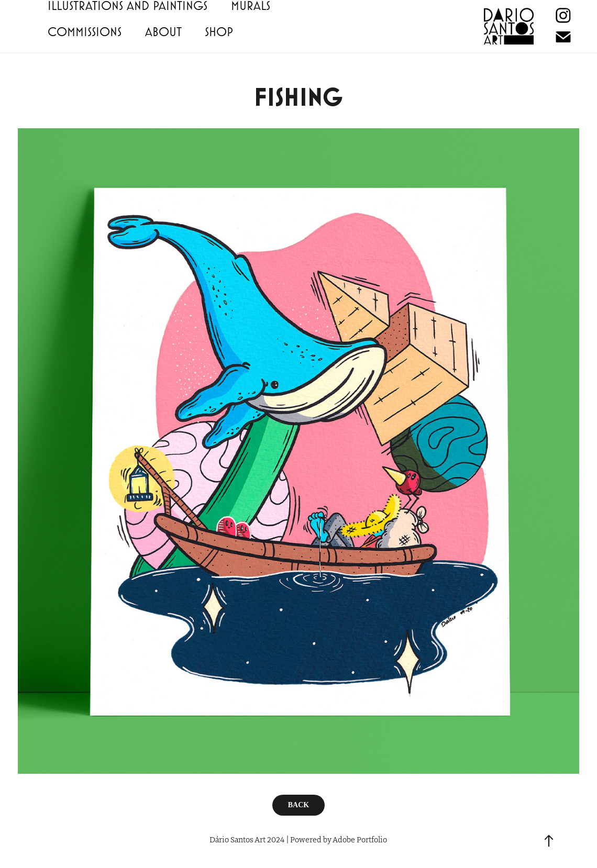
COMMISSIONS (85, 31)
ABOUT (163, 31)
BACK (298, 805)
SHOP (219, 31)
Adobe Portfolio (360, 839)
